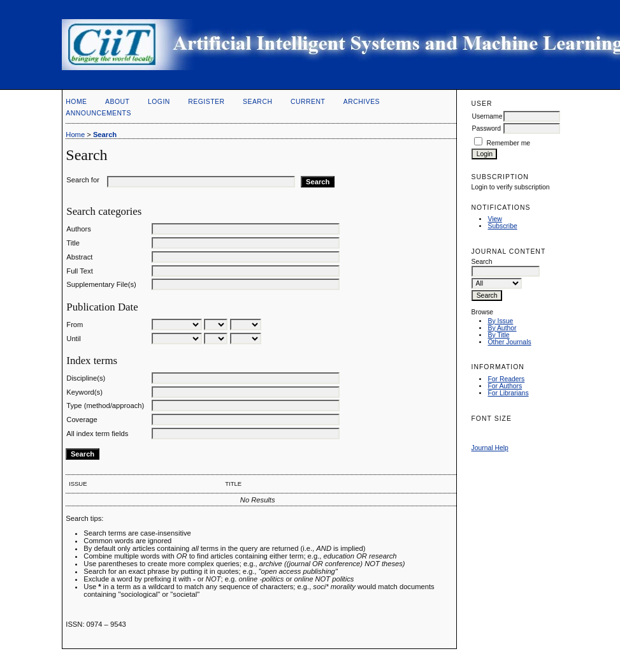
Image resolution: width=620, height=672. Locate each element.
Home (76, 102)
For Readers (506, 379)
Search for (83, 180)
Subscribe (502, 226)
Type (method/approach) (105, 405)
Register (206, 102)
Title (73, 243)
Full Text (79, 271)
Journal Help (489, 448)
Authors (79, 229)
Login (159, 102)
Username (487, 116)
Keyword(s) (84, 392)
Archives (362, 102)
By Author (502, 328)
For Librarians (508, 393)
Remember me (508, 143)
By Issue (500, 321)
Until (73, 339)
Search (257, 102)
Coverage (82, 420)
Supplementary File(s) (101, 284)
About (117, 102)
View (494, 219)
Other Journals (509, 342)
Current (308, 102)
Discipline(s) (86, 378)
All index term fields (97, 434)
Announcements (98, 113)
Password (486, 128)
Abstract (79, 257)
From (75, 325)
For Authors (505, 386)
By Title (498, 335)
